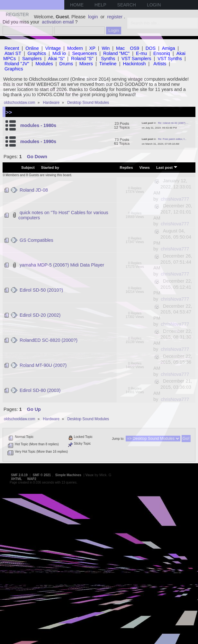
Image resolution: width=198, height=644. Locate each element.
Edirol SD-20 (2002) (40, 315)
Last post (167, 167)
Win (106, 48)
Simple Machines (68, 475)
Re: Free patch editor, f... (172, 139)
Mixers (86, 64)
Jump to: (118, 439)
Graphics (37, 53)
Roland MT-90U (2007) (43, 365)
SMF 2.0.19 (19, 475)
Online (32, 48)
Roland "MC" (116, 53)
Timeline (108, 64)
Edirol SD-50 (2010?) (41, 290)
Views (145, 168)
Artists (160, 64)
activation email (58, 22)
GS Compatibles (36, 240)
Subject (28, 168)
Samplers (32, 59)
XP (92, 48)
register (115, 17)
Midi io (59, 53)
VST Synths (170, 59)
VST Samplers (136, 59)
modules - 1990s (38, 141)
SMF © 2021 (42, 475)
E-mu (141, 53)
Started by (50, 168)
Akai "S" (56, 59)
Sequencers (84, 53)
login (93, 17)
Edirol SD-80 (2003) (40, 390)
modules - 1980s (38, 125)
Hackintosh (134, 64)
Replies (126, 168)
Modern (75, 48)
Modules (44, 64)
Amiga (169, 48)
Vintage (53, 48)
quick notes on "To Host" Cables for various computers (63, 215)
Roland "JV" (17, 64)
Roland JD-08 (34, 190)
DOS (151, 48)
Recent (12, 48)
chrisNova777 (175, 199)
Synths (108, 59)
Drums (66, 64)
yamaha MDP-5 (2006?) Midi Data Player (62, 265)
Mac (120, 48)
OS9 (135, 48)
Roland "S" (82, 59)
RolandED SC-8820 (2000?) (49, 340)
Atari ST (13, 53)
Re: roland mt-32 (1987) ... (173, 123)
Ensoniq (162, 53)
